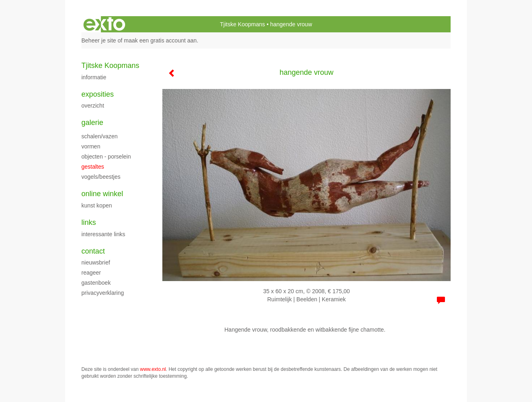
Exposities (98, 94)
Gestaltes (93, 167)
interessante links (103, 234)
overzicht (93, 106)
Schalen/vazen (100, 136)
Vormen (91, 146)
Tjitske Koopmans (242, 24)
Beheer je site (99, 40)
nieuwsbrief (96, 262)
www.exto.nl (153, 369)
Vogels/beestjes (101, 177)
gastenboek (96, 283)
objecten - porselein (106, 157)
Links (89, 222)
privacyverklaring (103, 293)
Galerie (92, 123)
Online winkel (102, 194)
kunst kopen (97, 205)
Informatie (94, 77)
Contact (93, 251)
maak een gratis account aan (160, 40)
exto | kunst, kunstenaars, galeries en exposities (104, 24)
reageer (91, 273)
